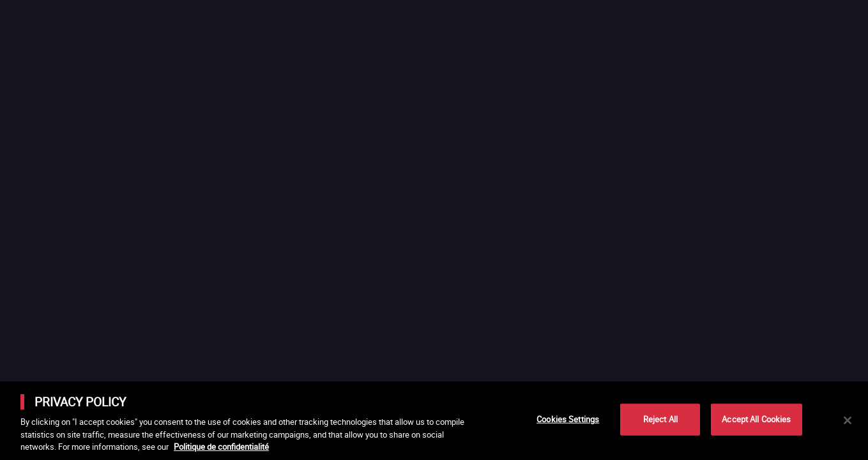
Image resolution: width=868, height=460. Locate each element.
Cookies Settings (568, 419)
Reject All (660, 419)
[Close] (848, 420)
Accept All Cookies (756, 419)
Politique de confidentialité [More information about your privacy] (221, 447)
